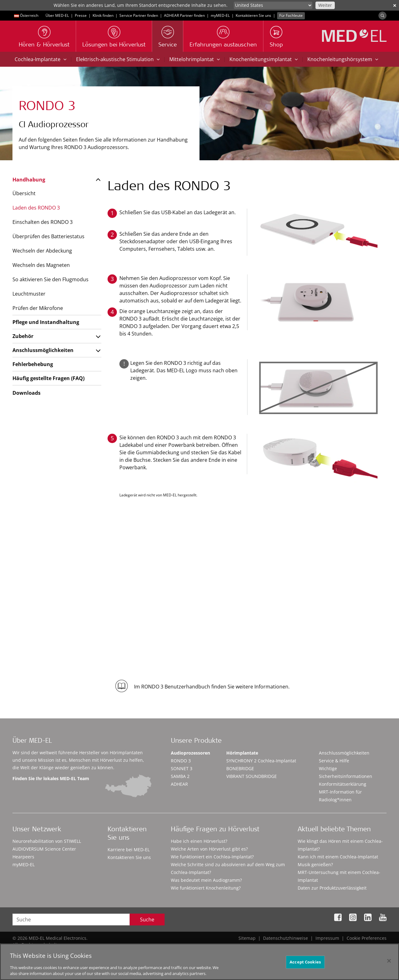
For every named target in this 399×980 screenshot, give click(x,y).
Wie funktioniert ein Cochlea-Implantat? (212, 857)
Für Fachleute (291, 15)
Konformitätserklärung (343, 784)
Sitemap (247, 938)
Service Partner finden (139, 15)
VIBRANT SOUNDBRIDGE (252, 776)
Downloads (26, 393)
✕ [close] (395, 5)
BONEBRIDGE (240, 768)
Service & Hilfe (334, 761)
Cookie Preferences (367, 938)
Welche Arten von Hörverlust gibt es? (209, 849)
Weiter (325, 5)
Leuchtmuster (29, 294)
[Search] (382, 16)
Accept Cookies (305, 964)
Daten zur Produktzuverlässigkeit (332, 888)
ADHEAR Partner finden (184, 15)
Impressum (327, 938)
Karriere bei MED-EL (129, 850)
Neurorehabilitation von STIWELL (47, 841)
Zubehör (23, 336)
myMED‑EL (220, 15)
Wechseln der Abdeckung (42, 251)
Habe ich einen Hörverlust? (199, 841)
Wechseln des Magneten (41, 265)
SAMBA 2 (180, 776)
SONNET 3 (182, 768)
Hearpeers (23, 857)
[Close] (389, 963)
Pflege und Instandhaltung (46, 322)
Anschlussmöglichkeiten (43, 350)
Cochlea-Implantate (41, 59)
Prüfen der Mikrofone (38, 308)
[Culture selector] (273, 5)
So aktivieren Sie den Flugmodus (50, 279)
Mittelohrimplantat (195, 59)
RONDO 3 (181, 761)
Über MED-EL (57, 15)
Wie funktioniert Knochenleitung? (206, 888)
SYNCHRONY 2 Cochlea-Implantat (261, 761)
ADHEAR (179, 784)
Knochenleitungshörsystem (343, 59)
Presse (81, 15)
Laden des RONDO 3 (36, 208)
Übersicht (24, 193)
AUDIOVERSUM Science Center (44, 849)
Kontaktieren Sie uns (253, 15)
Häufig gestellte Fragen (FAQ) (48, 378)
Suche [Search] (147, 920)
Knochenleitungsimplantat (264, 59)
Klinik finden (103, 15)
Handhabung (29, 180)
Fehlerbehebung (33, 364)
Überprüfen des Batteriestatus (48, 236)
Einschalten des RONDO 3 (43, 222)
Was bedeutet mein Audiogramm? (206, 880)
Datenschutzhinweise (286, 938)
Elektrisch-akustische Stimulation (118, 59)
